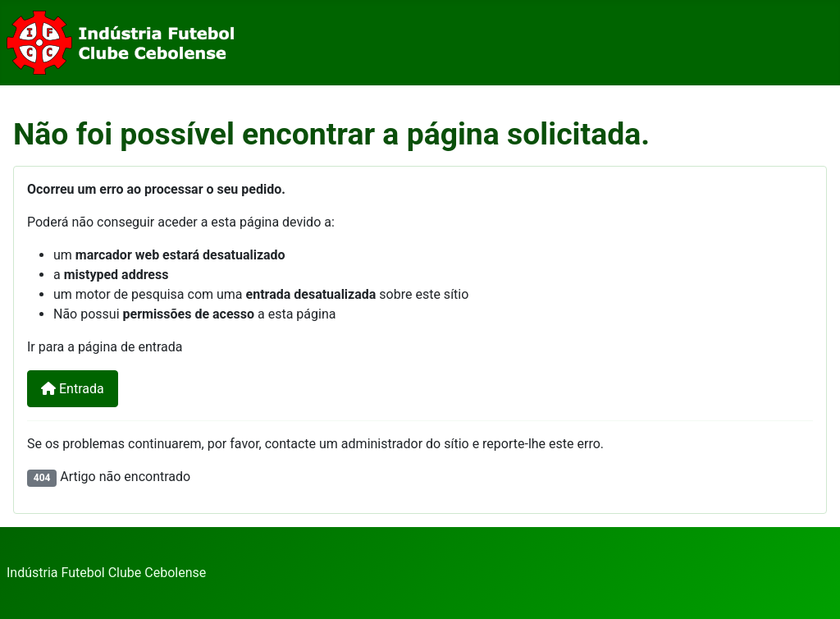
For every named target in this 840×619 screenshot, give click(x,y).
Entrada (73, 389)
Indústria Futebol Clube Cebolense (106, 573)
